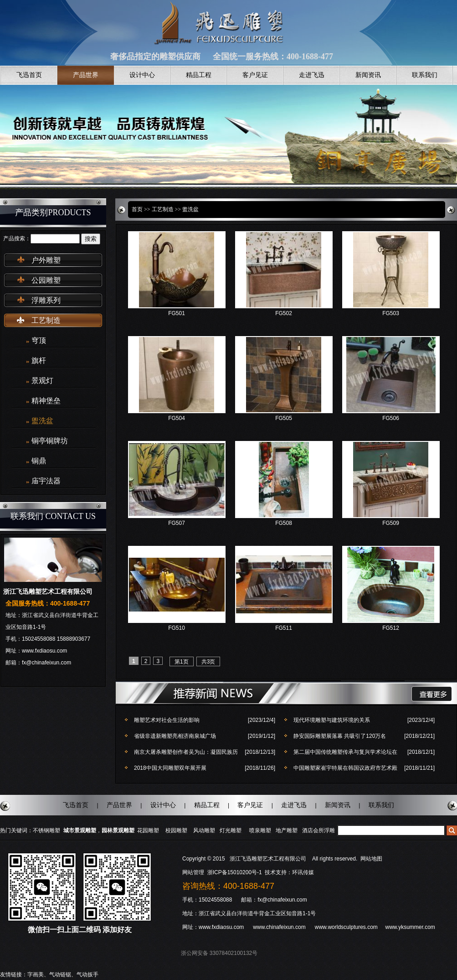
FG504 (177, 418)
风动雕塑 (204, 830)
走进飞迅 (312, 75)
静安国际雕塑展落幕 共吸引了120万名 (340, 736)
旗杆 (39, 360)
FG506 (391, 418)
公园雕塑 (46, 280)
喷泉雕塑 (260, 830)
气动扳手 (87, 975)
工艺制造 (46, 320)
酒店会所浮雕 (318, 830)
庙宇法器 (46, 481)
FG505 (284, 418)
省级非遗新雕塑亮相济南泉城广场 (175, 736)
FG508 (284, 523)
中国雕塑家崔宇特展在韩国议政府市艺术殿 (345, 768)
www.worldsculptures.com (346, 927)
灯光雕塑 (231, 830)
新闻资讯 (368, 75)
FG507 (177, 523)
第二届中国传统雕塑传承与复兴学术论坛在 (345, 752)
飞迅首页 (29, 75)
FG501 (177, 313)
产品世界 (86, 75)
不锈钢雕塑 (46, 830)
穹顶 (39, 340)
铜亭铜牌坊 (50, 441)
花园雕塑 (148, 830)
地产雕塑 (287, 830)
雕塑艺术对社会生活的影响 (167, 720)
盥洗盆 (42, 421)
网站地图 (371, 859)
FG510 (177, 628)
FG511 (284, 628)
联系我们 (425, 75)
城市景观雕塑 (80, 830)
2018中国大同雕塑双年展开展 (170, 768)
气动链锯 (60, 975)
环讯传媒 (303, 872)
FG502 (284, 313)
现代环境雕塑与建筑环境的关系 (332, 720)
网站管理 (193, 872)
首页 (137, 209)
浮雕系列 (46, 300)
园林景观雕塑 (118, 830)
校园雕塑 (176, 830)
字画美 (36, 975)
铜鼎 (39, 461)
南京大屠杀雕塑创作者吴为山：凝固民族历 (186, 752)
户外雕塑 (46, 260)
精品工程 (199, 75)
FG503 (391, 313)
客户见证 (255, 75)
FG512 (391, 628)
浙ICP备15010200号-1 (235, 872)
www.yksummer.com (410, 927)
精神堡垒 (46, 401)
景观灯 (42, 381)
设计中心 (142, 75)
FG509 (391, 523)
